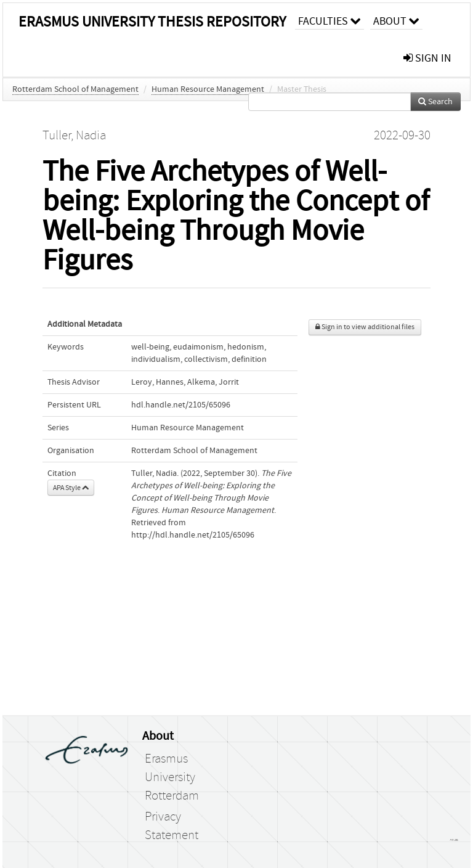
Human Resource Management (208, 89)
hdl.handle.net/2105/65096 (181, 405)
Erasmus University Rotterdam (172, 777)
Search (435, 102)
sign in (427, 58)
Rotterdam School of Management (75, 89)
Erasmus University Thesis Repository (152, 22)
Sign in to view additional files (365, 327)
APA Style (71, 488)
